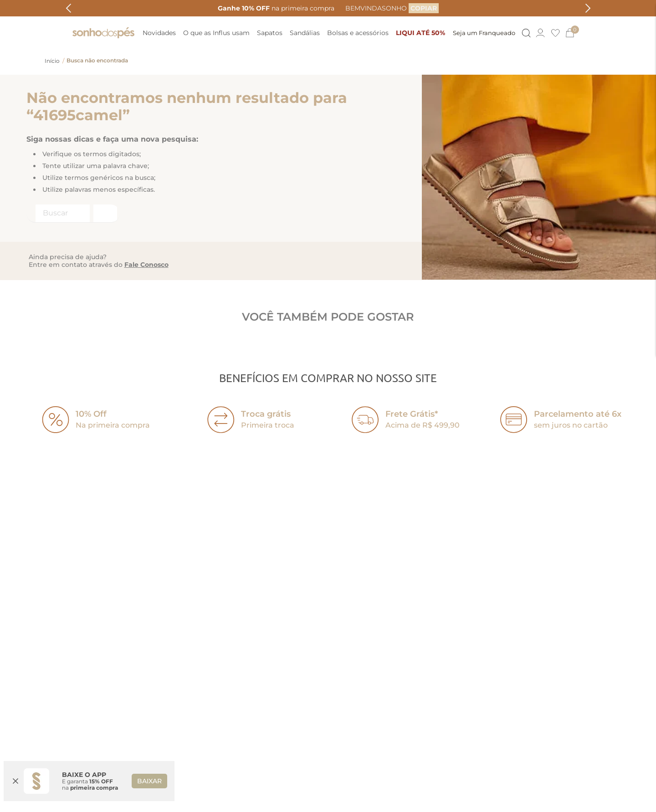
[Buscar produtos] (104, 213)
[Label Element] (73, 214)
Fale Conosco (146, 265)
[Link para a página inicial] (52, 61)
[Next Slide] (588, 8)
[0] (574, 33)
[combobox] (73, 214)
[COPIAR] (424, 8)
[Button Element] (525, 33)
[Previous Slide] (69, 8)
